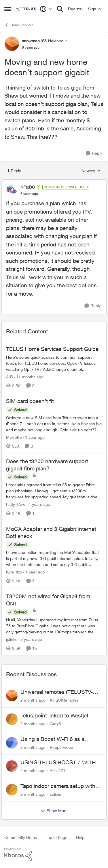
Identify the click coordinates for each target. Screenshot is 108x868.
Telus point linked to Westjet (54, 715)
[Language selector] (46, 9)
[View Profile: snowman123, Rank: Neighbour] (12, 44)
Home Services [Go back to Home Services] (19, 25)
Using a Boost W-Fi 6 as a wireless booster (52, 739)
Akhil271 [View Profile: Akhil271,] (58, 771)
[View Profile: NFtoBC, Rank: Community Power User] (12, 190)
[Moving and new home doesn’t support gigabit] (29, 194)
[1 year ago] (34, 437)
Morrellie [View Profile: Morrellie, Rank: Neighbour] (14, 437)
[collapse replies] (54, 182)
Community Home (21, 837)
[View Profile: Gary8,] (12, 719)
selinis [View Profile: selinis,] (55, 794)
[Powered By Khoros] (54, 854)
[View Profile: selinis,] (12, 790)
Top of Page (57, 837)
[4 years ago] (38, 505)
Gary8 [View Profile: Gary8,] (55, 724)
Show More (54, 811)
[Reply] (94, 153)
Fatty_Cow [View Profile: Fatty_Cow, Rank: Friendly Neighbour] (16, 505)
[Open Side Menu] (8, 9)
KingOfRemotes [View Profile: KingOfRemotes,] (64, 700)
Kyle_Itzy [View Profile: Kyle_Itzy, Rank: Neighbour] (14, 572)
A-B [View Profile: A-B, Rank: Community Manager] (10, 377)
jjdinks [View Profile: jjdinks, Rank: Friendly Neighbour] (12, 639)
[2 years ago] (30, 639)
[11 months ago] (29, 377)
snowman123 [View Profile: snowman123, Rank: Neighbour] (34, 41)
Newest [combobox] (91, 171)
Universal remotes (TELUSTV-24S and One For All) (57, 692)
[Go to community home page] (26, 9)
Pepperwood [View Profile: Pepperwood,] (61, 747)
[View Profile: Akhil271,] (12, 766)
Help (80, 837)
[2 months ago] (33, 700)
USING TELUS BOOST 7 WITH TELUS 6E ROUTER (58, 763)
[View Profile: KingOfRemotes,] (12, 696)
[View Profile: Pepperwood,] (12, 743)
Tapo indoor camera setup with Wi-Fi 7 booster (58, 786)
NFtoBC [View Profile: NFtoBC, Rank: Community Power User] (28, 187)
